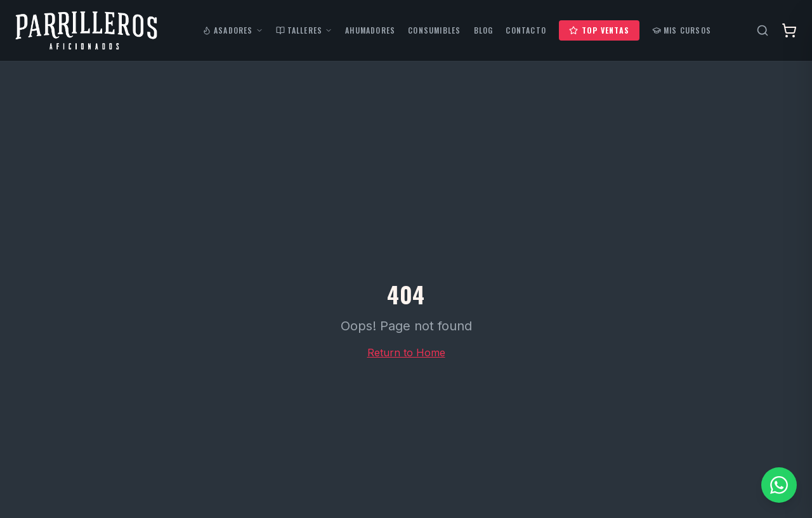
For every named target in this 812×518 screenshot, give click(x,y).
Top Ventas (599, 30)
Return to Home (406, 353)
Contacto (526, 30)
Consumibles (434, 30)
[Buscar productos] (763, 30)
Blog (484, 30)
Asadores (233, 30)
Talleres (304, 30)
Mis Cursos (682, 30)
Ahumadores (370, 30)
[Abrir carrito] (789, 30)
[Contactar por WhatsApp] (779, 485)
